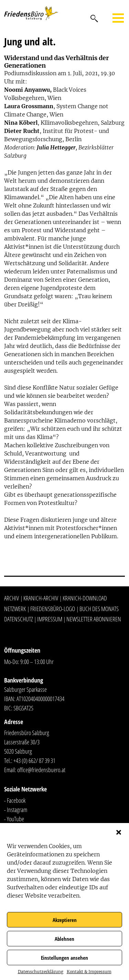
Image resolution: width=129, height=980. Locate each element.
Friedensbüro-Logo (53, 609)
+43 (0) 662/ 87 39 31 (34, 761)
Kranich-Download (85, 598)
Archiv (12, 598)
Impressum (50, 619)
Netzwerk (15, 609)
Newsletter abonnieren (94, 619)
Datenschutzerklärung (41, 972)
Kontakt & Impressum (89, 972)
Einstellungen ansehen (64, 958)
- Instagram (16, 810)
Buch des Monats (99, 609)
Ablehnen (64, 939)
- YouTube (14, 819)
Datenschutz (19, 619)
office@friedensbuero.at (41, 770)
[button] (119, 832)
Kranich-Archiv (41, 598)
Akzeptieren (65, 920)
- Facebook (15, 800)
